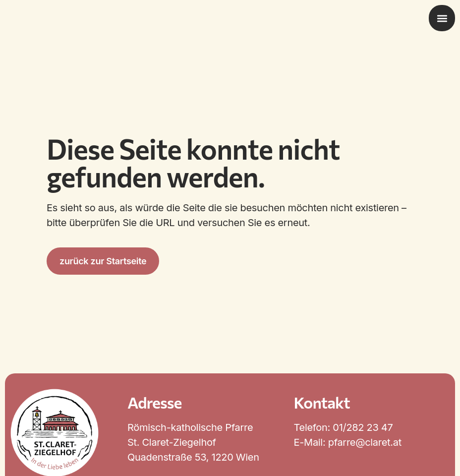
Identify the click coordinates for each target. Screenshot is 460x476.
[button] (442, 18)
